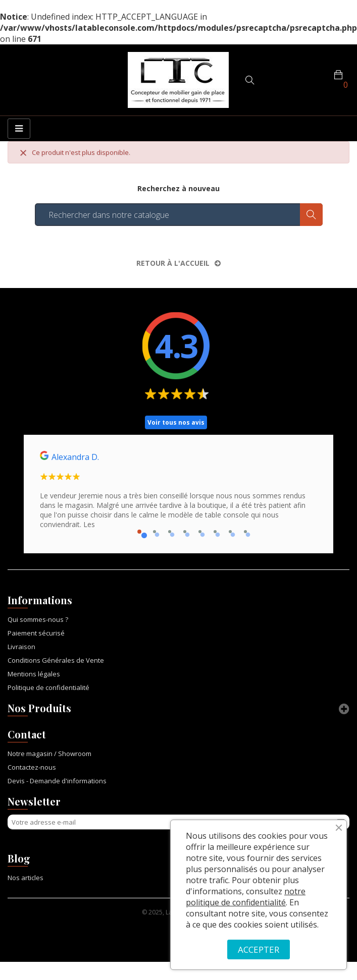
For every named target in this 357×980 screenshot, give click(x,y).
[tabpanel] (178, 494)
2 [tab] (155, 532)
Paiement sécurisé (36, 633)
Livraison (21, 647)
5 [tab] (200, 532)
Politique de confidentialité (48, 687)
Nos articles (25, 878)
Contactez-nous (32, 767)
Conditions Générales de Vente (56, 660)
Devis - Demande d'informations (57, 781)
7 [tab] (230, 532)
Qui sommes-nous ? (38, 619)
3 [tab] (170, 532)
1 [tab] (139, 532)
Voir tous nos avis (176, 422)
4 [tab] (185, 532)
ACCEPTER (259, 949)
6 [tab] (215, 532)
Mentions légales (34, 674)
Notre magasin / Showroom (49, 754)
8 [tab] (245, 532)
